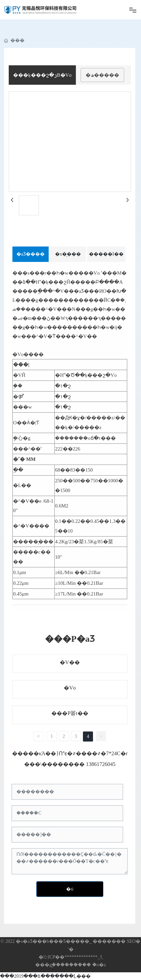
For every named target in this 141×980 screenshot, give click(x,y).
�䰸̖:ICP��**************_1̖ (71, 957)
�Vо (70, 688)
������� (76, 965)
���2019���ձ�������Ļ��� (45, 976)
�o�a (99, 965)
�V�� (70, 662)
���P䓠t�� (70, 713)
